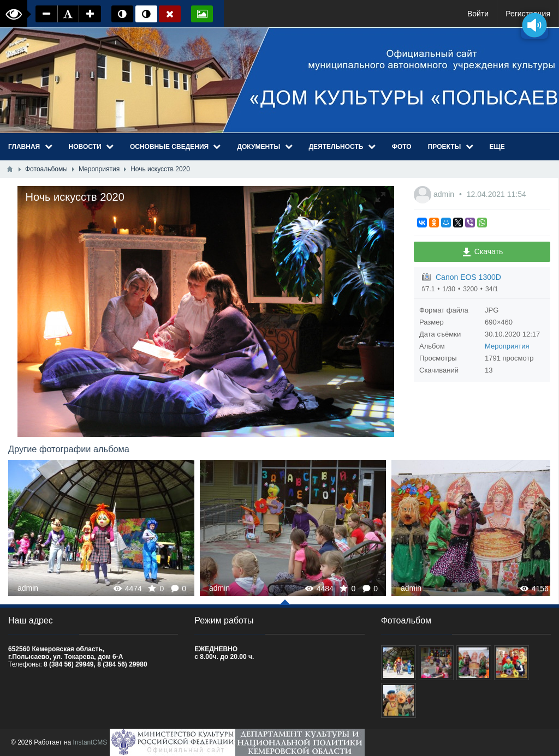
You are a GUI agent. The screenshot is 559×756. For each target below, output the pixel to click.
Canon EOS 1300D (468, 277)
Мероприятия (507, 346)
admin (445, 194)
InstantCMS (90, 742)
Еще (497, 147)
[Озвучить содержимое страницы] (534, 25)
